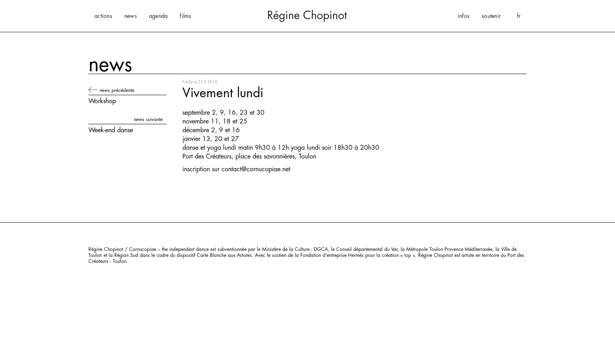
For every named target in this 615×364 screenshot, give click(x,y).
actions (103, 16)
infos (464, 16)
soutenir (491, 16)
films (185, 16)
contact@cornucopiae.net (256, 169)
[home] (307, 16)
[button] (519, 16)
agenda (159, 16)
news (131, 16)
